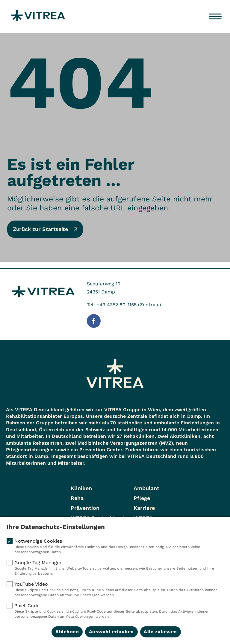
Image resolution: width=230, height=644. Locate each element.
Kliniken (81, 488)
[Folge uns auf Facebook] (94, 321)
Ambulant (146, 488)
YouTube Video (115, 589)
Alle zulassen (160, 632)
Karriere (144, 508)
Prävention (85, 508)
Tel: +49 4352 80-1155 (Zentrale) (124, 305)
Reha (77, 498)
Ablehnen (67, 632)
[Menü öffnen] (215, 16)
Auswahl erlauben (111, 632)
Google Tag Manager (115, 568)
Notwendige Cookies (115, 546)
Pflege (142, 498)
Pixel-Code (115, 611)
